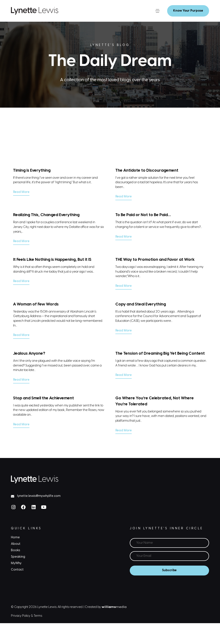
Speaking (18, 556)
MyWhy (16, 562)
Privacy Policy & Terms (27, 615)
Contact (17, 569)
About (16, 543)
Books (16, 549)
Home (15, 536)
